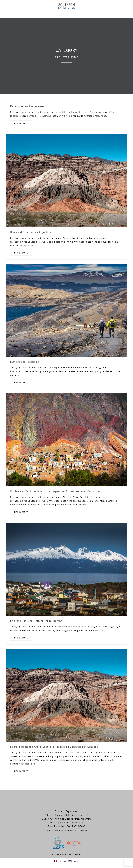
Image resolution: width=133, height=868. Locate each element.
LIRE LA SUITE (21, 123)
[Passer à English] (74, 861)
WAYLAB (77, 854)
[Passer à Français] (60, 861)
